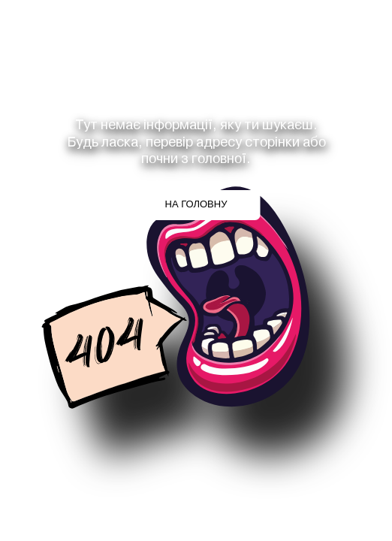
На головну (196, 204)
